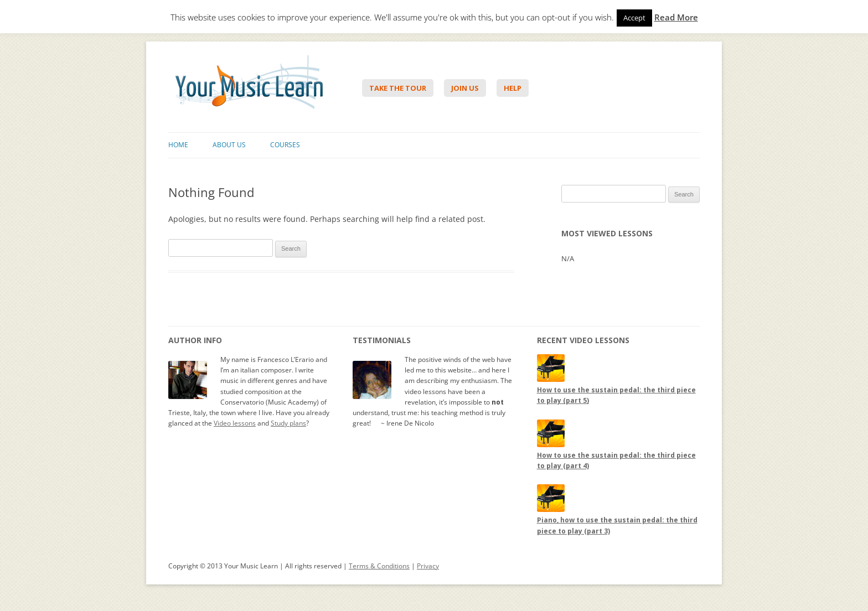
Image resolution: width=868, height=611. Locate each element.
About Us (229, 145)
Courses (285, 145)
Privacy (428, 566)
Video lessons (235, 423)
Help (513, 88)
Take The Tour (398, 88)
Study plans (288, 423)
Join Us (465, 88)
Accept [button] (634, 18)
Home (178, 145)
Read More (676, 17)
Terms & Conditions (379, 566)
